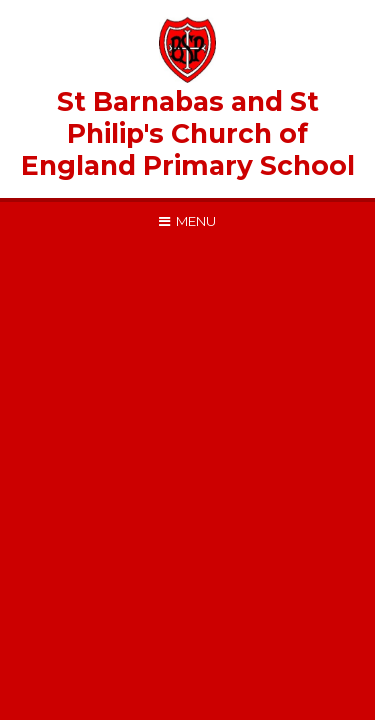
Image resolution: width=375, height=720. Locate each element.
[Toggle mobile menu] (187, 221)
